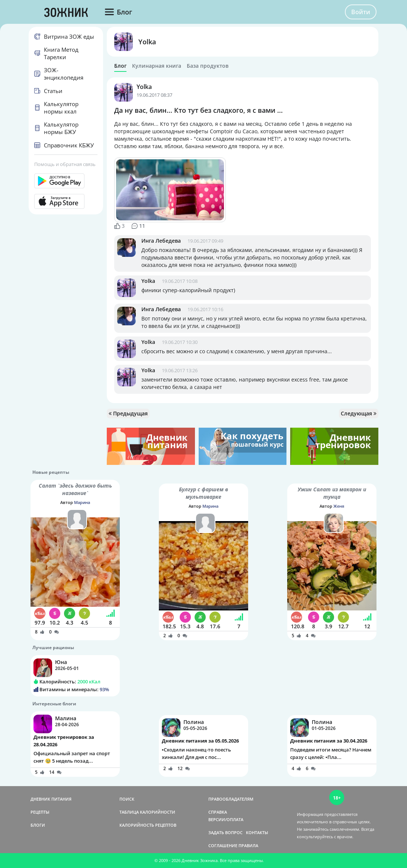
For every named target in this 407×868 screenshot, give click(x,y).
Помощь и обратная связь (65, 164)
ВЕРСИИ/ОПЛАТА (226, 819)
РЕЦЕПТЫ (40, 812)
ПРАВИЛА (248, 845)
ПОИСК (127, 799)
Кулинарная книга (157, 66)
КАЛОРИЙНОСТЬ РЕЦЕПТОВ (148, 825)
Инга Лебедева (161, 241)
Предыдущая (128, 413)
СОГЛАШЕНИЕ (223, 845)
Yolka (147, 42)
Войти (361, 12)
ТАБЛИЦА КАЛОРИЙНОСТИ (147, 812)
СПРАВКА (218, 812)
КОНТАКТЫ (257, 832)
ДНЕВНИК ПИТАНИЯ (51, 799)
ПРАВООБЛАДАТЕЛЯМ (231, 799)
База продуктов (208, 66)
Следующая (359, 413)
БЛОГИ (38, 825)
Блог (120, 66)
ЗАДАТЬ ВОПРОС (225, 832)
